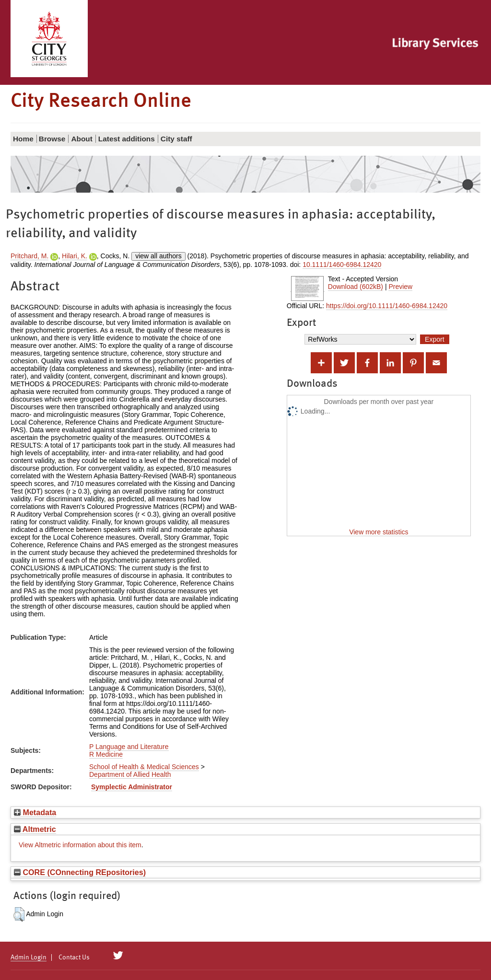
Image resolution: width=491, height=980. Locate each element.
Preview (400, 287)
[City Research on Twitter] (118, 956)
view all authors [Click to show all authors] (158, 256)
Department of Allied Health (130, 774)
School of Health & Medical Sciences (144, 767)
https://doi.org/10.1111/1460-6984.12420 (387, 306)
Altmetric (35, 829)
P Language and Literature (129, 747)
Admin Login (29, 957)
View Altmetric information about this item (80, 845)
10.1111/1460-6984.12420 (342, 265)
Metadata (35, 812)
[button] (19, 914)
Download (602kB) (356, 287)
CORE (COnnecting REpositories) (80, 872)
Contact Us (74, 957)
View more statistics (379, 532)
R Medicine (106, 754)
